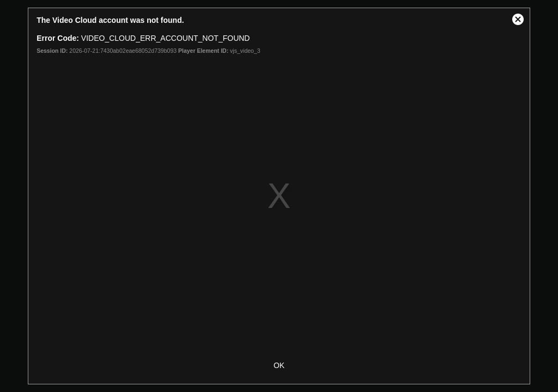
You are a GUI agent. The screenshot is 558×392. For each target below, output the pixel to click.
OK (279, 365)
